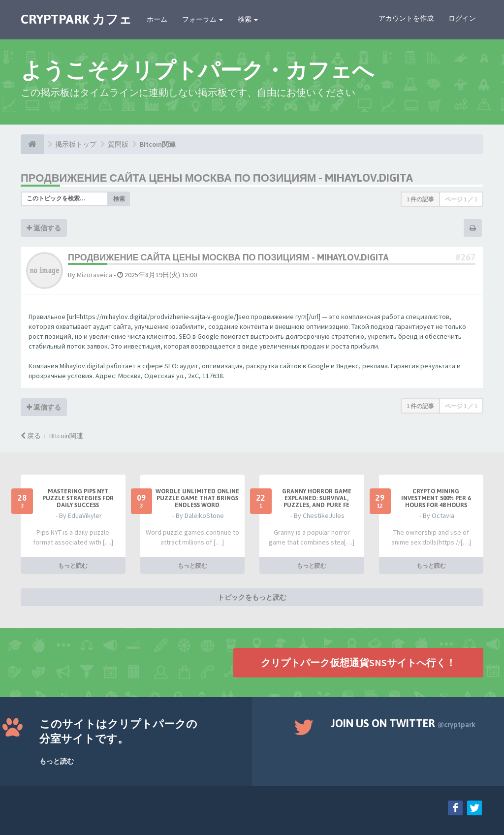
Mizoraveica (94, 275)
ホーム (157, 19)
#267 (465, 257)
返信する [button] (44, 228)
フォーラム (203, 19)
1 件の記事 (420, 199)
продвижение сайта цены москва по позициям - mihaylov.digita (217, 178)
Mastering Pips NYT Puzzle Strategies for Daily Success (78, 498)
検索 (248, 19)
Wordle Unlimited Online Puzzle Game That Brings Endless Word (197, 498)
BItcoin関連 (158, 144)
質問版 (118, 144)
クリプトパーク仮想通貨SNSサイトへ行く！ (358, 662)
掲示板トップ (76, 144)
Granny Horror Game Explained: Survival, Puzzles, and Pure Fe (317, 498)
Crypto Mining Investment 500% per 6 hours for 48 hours (436, 498)
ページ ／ (461, 199)
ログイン (462, 18)
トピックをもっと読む (252, 597)
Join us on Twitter (403, 723)
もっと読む (73, 565)
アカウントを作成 (406, 18)
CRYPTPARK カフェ (76, 19)
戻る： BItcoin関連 (52, 436)
